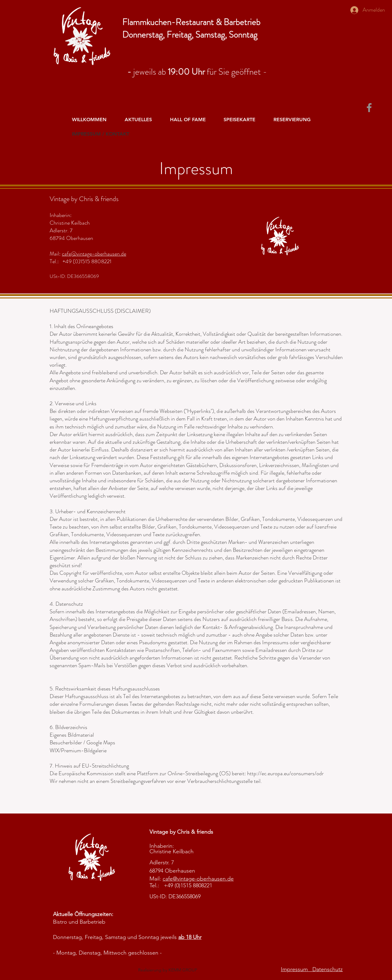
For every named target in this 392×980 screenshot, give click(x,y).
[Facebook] (369, 108)
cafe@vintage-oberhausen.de (94, 254)
